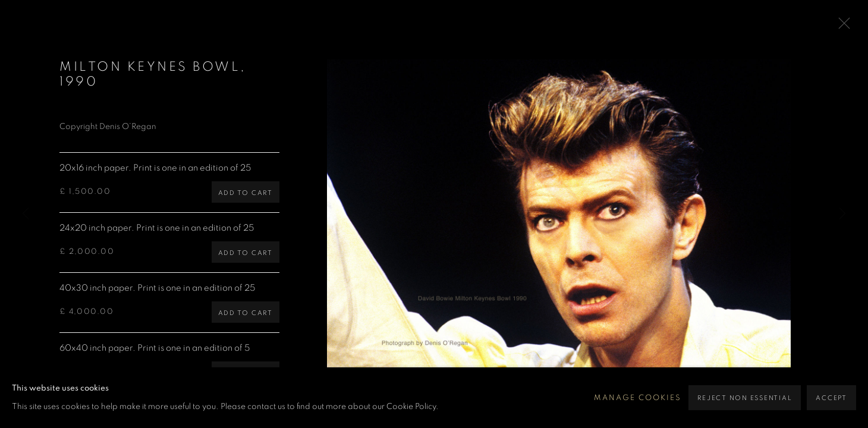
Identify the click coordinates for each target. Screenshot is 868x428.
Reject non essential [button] (745, 398)
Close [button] (841, 27)
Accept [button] (831, 398)
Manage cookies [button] (638, 398)
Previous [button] (26, 214)
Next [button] (842, 214)
